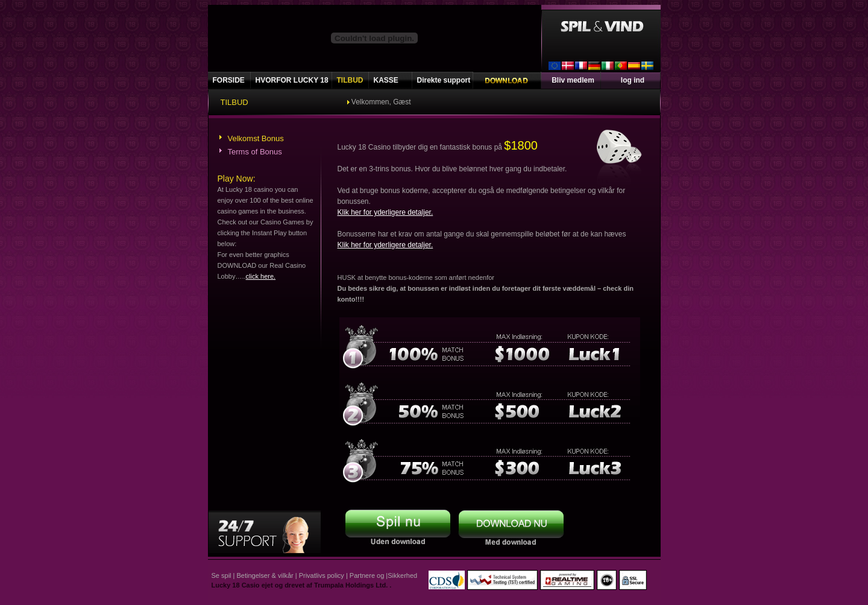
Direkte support (444, 80)
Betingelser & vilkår (265, 575)
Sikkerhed (402, 575)
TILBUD (350, 80)
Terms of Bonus (255, 152)
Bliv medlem (573, 80)
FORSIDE (229, 80)
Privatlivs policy (322, 575)
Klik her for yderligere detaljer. (385, 212)
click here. (261, 276)
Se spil (222, 575)
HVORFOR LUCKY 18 (292, 80)
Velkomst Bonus (256, 138)
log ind (633, 80)
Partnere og (367, 575)
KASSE (386, 80)
